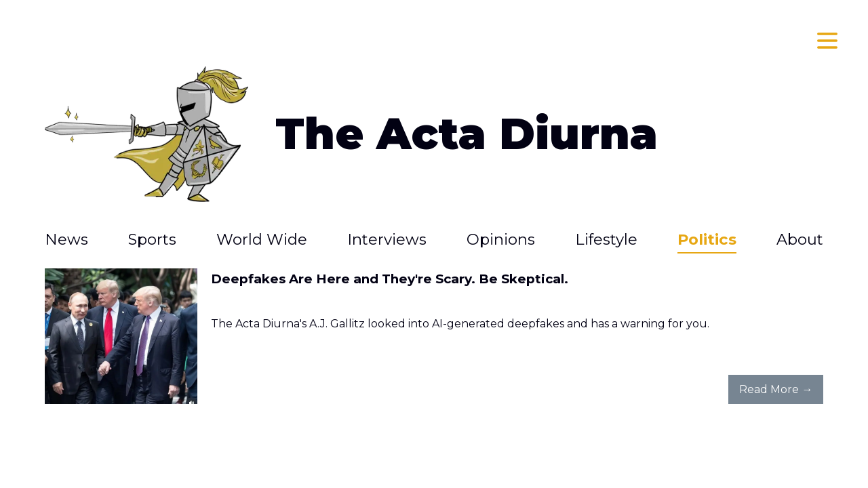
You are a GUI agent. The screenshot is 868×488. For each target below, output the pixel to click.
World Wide (262, 239)
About (800, 239)
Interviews (387, 239)
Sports (152, 239)
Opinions (501, 239)
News (66, 239)
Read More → (776, 389)
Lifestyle (606, 239)
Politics (707, 239)
